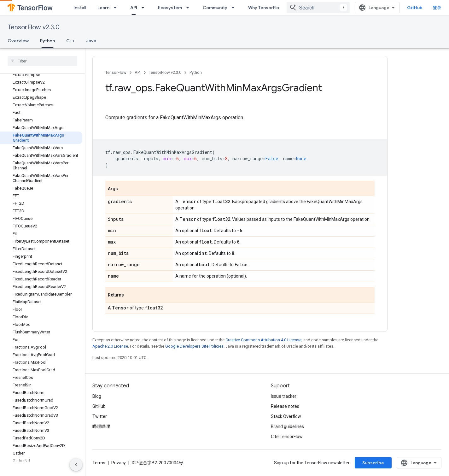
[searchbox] (42, 61)
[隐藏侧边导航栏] (76, 465)
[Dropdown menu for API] (145, 8)
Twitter (100, 416)
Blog (97, 396)
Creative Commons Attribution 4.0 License (263, 340)
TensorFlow (116, 72)
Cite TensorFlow (287, 437)
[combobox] (318, 8)
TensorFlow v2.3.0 (34, 27)
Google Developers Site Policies (194, 346)
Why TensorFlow (265, 8)
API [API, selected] (134, 8)
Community (215, 8)
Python (196, 72)
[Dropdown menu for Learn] (117, 8)
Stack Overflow (286, 416)
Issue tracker (284, 396)
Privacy (119, 463)
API (138, 72)
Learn (103, 8)
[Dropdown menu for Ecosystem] (190, 8)
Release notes (285, 406)
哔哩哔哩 (101, 426)
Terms (99, 463)
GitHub (415, 8)
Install (80, 8)
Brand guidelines (287, 426)
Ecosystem (170, 8)
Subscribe (373, 463)
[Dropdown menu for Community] (235, 8)
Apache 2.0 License (110, 346)
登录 (437, 8)
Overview (18, 41)
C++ (70, 41)
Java (91, 41)
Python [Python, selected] (47, 41)
